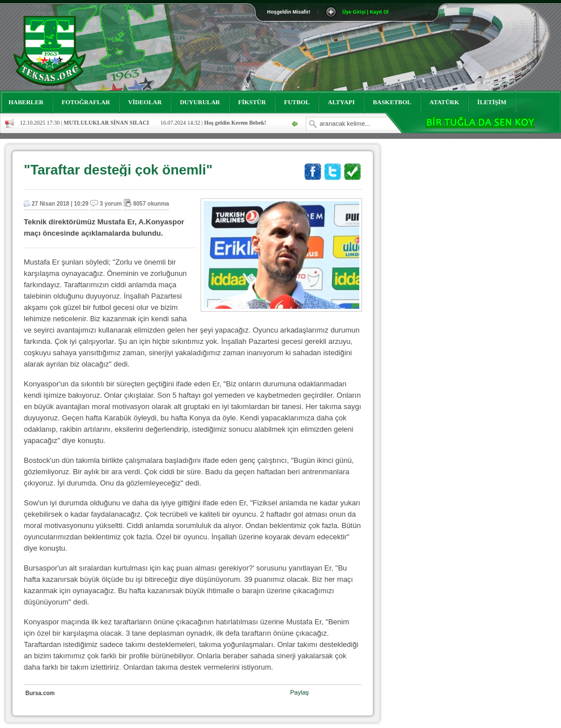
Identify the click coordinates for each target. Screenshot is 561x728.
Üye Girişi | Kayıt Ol (365, 12)
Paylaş (299, 692)
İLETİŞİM (492, 102)
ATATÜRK (445, 102)
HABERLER (26, 102)
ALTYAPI (341, 102)
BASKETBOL (392, 102)
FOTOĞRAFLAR (86, 102)
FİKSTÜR (252, 102)
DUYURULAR (200, 102)
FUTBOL (297, 102)
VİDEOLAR (145, 102)
